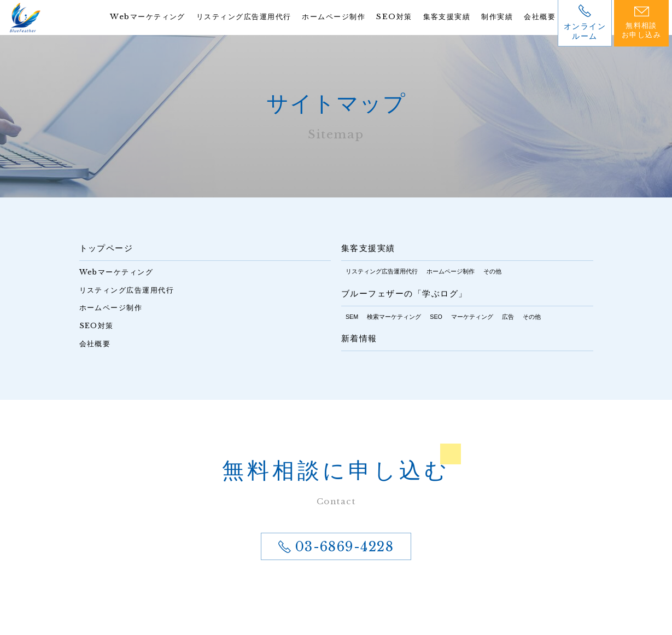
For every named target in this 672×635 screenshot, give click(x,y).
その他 (492, 271)
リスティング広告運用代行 (227, 17)
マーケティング (472, 317)
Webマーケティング (125, 17)
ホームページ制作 (323, 17)
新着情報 (359, 339)
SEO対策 (386, 17)
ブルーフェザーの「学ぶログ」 (404, 294)
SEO (436, 317)
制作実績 (494, 17)
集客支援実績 (440, 17)
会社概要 (539, 17)
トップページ (106, 249)
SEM (352, 317)
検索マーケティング (394, 317)
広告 (508, 317)
